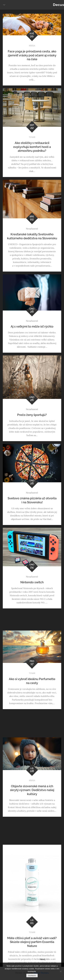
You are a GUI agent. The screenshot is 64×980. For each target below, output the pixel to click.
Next (44, 959)
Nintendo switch (32, 582)
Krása (32, 46)
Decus (58, 5)
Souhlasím (32, 976)
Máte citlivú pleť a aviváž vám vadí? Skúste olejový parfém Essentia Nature (32, 942)
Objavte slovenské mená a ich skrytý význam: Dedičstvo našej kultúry (32, 790)
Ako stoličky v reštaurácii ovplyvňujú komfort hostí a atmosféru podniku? (32, 147)
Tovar (32, 137)
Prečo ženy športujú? (32, 415)
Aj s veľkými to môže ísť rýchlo (32, 326)
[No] (61, 971)
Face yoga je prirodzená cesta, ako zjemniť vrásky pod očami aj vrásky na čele (32, 55)
